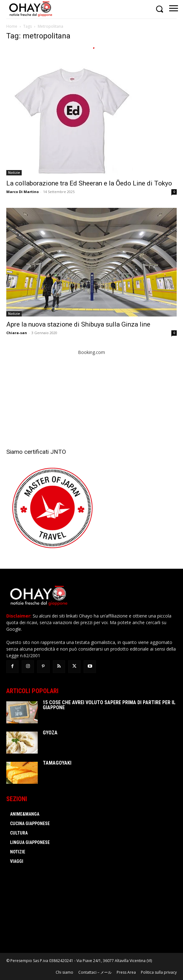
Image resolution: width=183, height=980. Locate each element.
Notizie (14, 173)
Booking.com (91, 352)
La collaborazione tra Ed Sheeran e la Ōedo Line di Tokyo (89, 183)
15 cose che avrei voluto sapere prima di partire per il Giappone (109, 705)
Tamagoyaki (57, 763)
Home (12, 26)
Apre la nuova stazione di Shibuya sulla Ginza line (78, 324)
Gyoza (50, 733)
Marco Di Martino (22, 192)
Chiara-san (17, 333)
